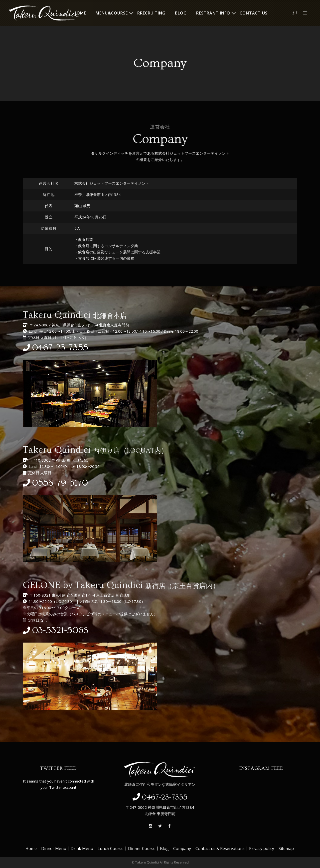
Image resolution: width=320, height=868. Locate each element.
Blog (164, 849)
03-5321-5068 (60, 630)
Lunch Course (111, 849)
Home (31, 849)
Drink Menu (82, 849)
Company (182, 849)
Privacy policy (262, 849)
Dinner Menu (54, 849)
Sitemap (286, 849)
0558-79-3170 (60, 483)
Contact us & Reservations (220, 849)
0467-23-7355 (60, 348)
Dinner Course (142, 849)
